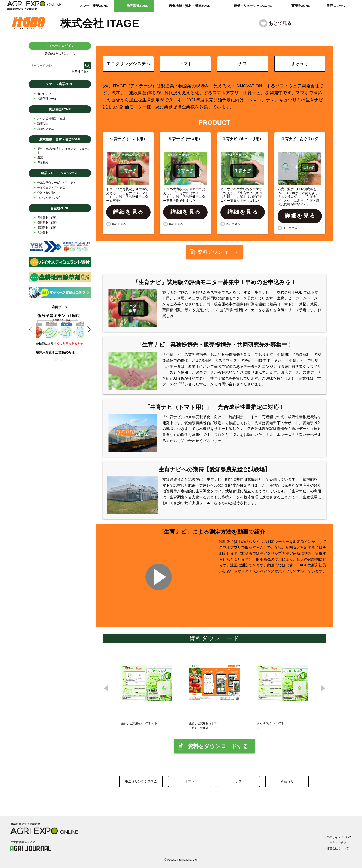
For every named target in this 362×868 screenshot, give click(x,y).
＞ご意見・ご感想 (335, 843)
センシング (42, 94)
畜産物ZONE (301, 6)
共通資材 (41, 233)
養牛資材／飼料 (45, 218)
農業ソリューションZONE (253, 6)
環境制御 (41, 124)
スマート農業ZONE (94, 6)
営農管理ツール (45, 99)
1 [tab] (56, 360)
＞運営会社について (336, 848)
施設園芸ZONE (137, 6)
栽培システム (44, 129)
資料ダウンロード (218, 252)
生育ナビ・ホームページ (297, 298)
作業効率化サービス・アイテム (55, 183)
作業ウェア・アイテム (49, 188)
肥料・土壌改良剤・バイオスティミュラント (62, 151)
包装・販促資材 (45, 193)
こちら (71, 54)
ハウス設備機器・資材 (49, 119)
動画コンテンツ (338, 6)
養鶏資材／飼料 (45, 228)
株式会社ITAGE (290, 292)
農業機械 (41, 163)
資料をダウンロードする (218, 746)
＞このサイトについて (338, 837)
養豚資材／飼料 (45, 223)
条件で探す (81, 72)
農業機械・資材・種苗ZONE (190, 6)
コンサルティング (46, 198)
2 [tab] (63, 360)
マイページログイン (60, 46)
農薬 (38, 158)
